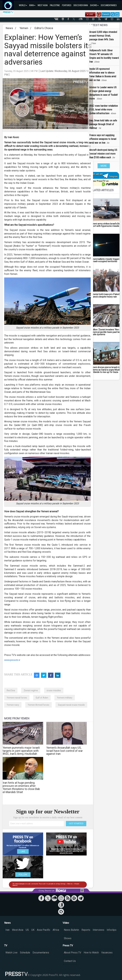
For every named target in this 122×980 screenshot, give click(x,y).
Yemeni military (65, 698)
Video (66, 923)
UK (33, 930)
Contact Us (70, 961)
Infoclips (112, 930)
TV (6, 946)
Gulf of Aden (42, 698)
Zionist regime (31, 690)
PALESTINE (55, 5)
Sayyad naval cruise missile (71, 705)
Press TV (68, 946)
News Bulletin (71, 930)
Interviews (98, 930)
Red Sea (11, 690)
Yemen (24, 28)
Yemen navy (13, 705)
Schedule (25, 953)
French (106, 14)
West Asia (18, 930)
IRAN (32, 5)
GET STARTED (76, 823)
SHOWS (94, 5)
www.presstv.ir (12, 660)
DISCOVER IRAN (81, 5)
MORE (104, 166)
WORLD (23, 5)
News (9, 28)
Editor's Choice (44, 28)
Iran (7, 930)
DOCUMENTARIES (109, 5)
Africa (56, 930)
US (27, 930)
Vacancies (107, 953)
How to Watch (91, 953)
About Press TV (73, 953)
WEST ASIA (43, 5)
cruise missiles (54, 690)
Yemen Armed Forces (38, 705)
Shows (68, 938)
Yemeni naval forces (17, 698)
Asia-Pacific (44, 930)
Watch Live (11, 953)
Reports (86, 930)
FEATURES (67, 5)
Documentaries (41, 953)
